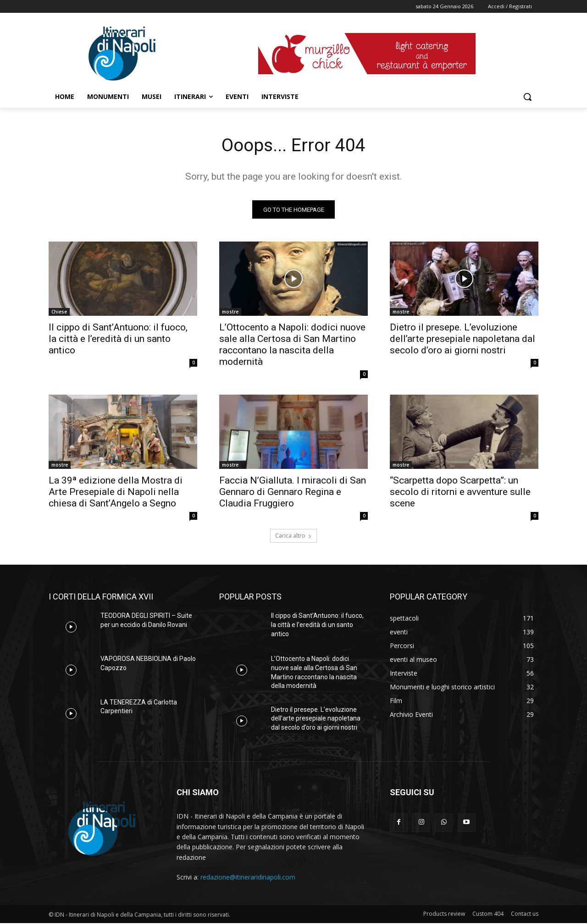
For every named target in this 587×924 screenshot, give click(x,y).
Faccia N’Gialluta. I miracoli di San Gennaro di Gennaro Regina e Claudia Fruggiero (293, 493)
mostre (230, 313)
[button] (527, 97)
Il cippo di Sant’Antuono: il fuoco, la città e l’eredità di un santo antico (118, 340)
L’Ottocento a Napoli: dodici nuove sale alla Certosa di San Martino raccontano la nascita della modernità (292, 345)
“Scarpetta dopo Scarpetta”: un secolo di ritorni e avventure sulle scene (460, 493)
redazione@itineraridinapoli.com (248, 877)
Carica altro (293, 536)
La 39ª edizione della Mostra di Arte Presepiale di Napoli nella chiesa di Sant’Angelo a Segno (116, 493)
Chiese (59, 313)
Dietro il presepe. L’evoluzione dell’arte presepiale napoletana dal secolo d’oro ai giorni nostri (462, 340)
